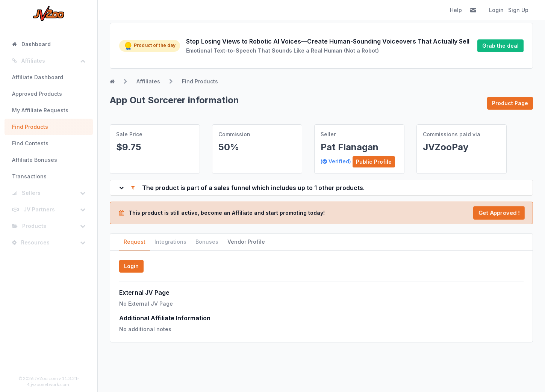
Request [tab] (135, 242)
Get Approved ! (499, 213)
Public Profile (374, 162)
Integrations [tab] (170, 242)
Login (496, 10)
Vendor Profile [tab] (246, 242)
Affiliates (148, 81)
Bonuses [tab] (207, 242)
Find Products (30, 127)
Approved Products (37, 94)
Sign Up (518, 10)
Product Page (510, 103)
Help (456, 10)
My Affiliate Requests (40, 110)
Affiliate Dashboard (38, 77)
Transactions (29, 176)
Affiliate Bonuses (35, 160)
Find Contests (30, 143)
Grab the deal (500, 46)
